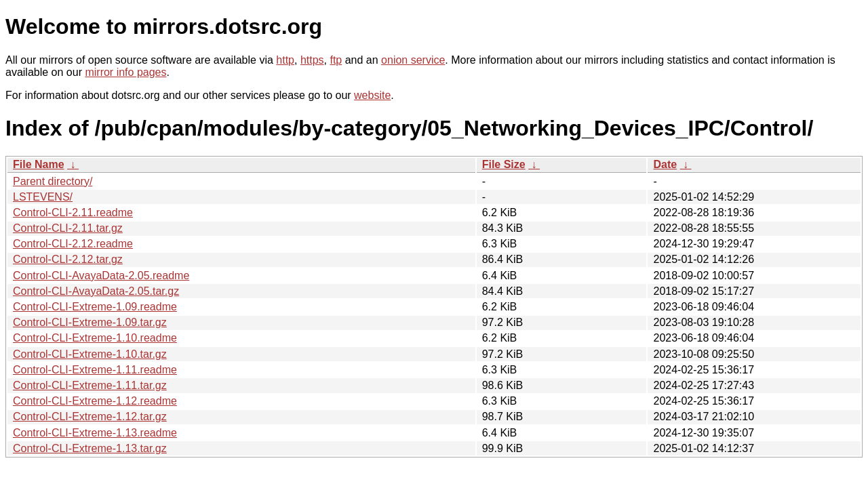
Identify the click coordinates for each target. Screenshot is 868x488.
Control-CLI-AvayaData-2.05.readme (101, 276)
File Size (504, 164)
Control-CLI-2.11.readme (73, 212)
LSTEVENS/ (43, 197)
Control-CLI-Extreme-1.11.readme (95, 370)
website (372, 95)
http (285, 60)
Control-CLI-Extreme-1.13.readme (95, 433)
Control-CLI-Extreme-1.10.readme (95, 338)
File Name (39, 164)
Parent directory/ (53, 181)
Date (665, 164)
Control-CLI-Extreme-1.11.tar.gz (90, 385)
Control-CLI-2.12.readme (73, 244)
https (312, 60)
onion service (413, 60)
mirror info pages (125, 72)
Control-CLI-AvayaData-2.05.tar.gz (96, 291)
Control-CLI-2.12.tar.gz (68, 259)
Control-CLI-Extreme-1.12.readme (95, 401)
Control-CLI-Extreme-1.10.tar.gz (90, 354)
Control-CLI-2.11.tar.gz (68, 228)
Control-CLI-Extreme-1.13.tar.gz (90, 448)
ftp (336, 60)
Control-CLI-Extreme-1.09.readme (95, 307)
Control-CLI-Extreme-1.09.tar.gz (90, 322)
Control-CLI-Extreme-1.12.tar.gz (90, 416)
